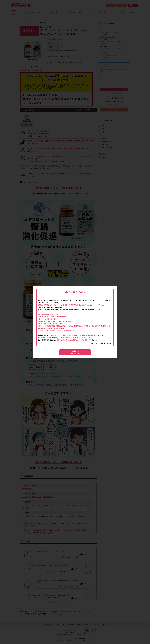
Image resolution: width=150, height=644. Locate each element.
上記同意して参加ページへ (75, 352)
